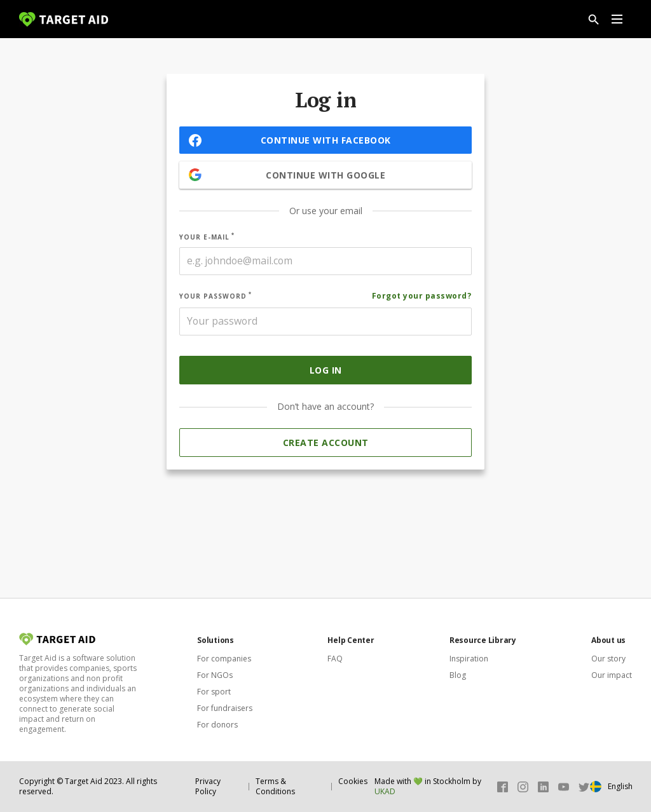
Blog (458, 675)
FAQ (335, 659)
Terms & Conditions (275, 786)
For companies (224, 659)
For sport (214, 692)
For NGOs (215, 675)
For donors (217, 725)
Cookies (353, 781)
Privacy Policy (208, 786)
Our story (608, 659)
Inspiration (469, 659)
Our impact (612, 675)
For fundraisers (225, 708)
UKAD (385, 791)
